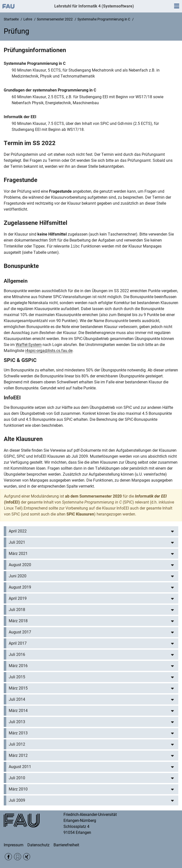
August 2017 (20, 632)
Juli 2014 (17, 699)
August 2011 (20, 767)
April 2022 (18, 531)
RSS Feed (18, 857)
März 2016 (18, 666)
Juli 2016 (17, 654)
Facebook (8, 857)
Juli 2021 (17, 542)
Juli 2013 (17, 722)
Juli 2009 (17, 800)
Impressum (14, 845)
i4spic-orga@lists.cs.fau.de (49, 351)
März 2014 (18, 711)
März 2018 (18, 621)
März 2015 (18, 688)
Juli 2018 (17, 610)
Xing (27, 857)
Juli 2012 (17, 744)
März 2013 (18, 733)
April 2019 (18, 598)
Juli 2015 (17, 677)
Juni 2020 (18, 576)
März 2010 (18, 789)
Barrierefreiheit (66, 845)
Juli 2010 (17, 778)
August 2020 (20, 565)
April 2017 (18, 643)
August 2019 (20, 587)
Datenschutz (38, 845)
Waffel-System (29, 345)
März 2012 (18, 755)
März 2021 (18, 554)
